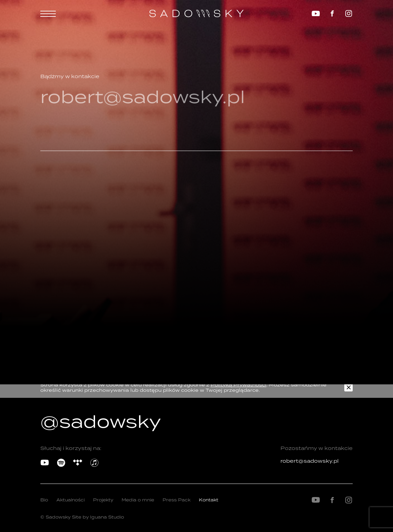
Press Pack (177, 500)
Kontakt (209, 500)
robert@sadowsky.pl (310, 461)
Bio (44, 500)
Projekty (103, 500)
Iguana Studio (107, 517)
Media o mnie (138, 500)
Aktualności (71, 500)
